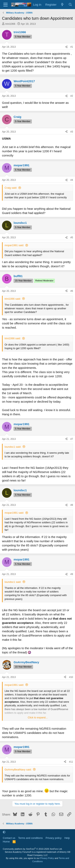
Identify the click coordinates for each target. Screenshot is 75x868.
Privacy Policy (47, 858)
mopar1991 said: (14, 245)
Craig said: (11, 188)
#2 (72, 96)
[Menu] (5, 5)
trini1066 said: (13, 299)
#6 (72, 291)
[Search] (70, 5)
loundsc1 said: (13, 447)
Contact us (9, 838)
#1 (72, 47)
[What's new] (62, 5)
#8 (72, 505)
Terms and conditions (30, 838)
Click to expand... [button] (38, 717)
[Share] (66, 47)
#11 (71, 762)
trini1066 (10, 24)
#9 (72, 574)
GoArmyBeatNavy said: (18, 770)
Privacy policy (53, 838)
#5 (72, 238)
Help (67, 838)
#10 (71, 677)
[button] (4, 832)
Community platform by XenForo (33, 849)
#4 (72, 180)
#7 (72, 439)
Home (6, 842)
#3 (72, 132)
